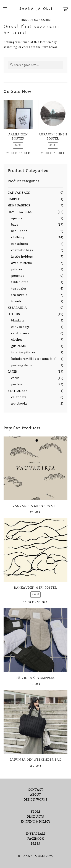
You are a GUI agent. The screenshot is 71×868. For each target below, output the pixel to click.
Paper (12, 372)
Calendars (19, 397)
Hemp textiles (20, 212)
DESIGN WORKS (35, 800)
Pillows (17, 270)
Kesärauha (17, 308)
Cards (15, 378)
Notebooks (19, 404)
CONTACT (36, 790)
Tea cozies (19, 289)
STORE (36, 812)
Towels (16, 302)
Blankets (18, 321)
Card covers (20, 334)
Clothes (17, 340)
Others (14, 314)
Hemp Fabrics (19, 206)
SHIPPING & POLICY (35, 822)
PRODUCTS (36, 817)
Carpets (15, 199)
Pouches (18, 276)
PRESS (35, 844)
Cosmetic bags (22, 250)
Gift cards (19, 346)
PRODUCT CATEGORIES (36, 20)
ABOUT (36, 795)
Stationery (18, 391)
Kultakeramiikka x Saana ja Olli (35, 359)
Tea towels (19, 295)
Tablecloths (20, 282)
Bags (15, 225)
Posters (17, 385)
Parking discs (22, 365)
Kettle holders (22, 257)
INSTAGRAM (36, 834)
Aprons (17, 219)
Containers (20, 244)
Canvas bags (19, 193)
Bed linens (19, 231)
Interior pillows (23, 353)
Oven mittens (22, 263)
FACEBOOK (36, 839)
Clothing (18, 238)
